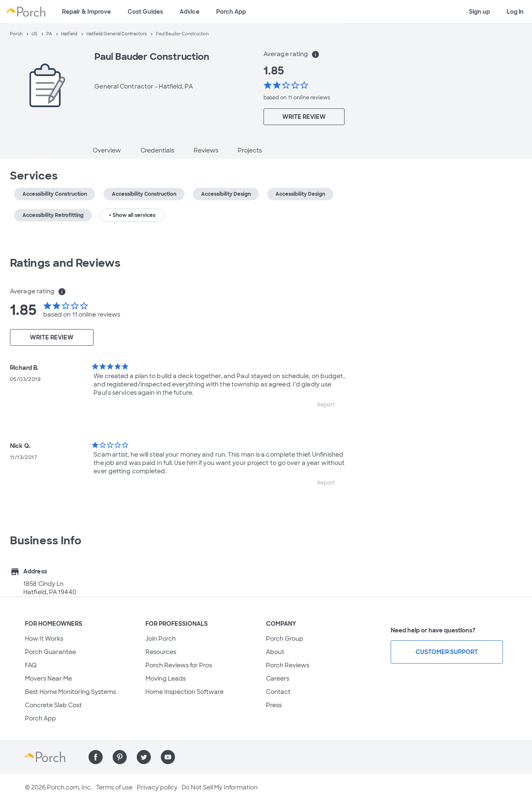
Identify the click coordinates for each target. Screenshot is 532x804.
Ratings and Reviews (65, 263)
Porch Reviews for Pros (179, 665)
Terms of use (114, 787)
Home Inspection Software (185, 692)
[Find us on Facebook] (96, 757)
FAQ (31, 665)
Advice (190, 12)
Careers (278, 679)
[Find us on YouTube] (168, 757)
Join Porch (161, 639)
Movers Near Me (48, 679)
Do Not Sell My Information (220, 787)
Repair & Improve (86, 12)
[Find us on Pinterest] (120, 757)
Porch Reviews (288, 665)
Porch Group (285, 639)
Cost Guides (145, 12)
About (275, 652)
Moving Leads (166, 679)
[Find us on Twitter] (144, 757)
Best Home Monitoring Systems (70, 692)
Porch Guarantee (50, 652)
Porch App (231, 12)
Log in (515, 12)
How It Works (44, 639)
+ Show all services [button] (132, 215)
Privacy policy (157, 787)
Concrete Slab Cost (53, 705)
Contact (278, 692)
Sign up (479, 12)
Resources (161, 652)
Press (274, 705)
